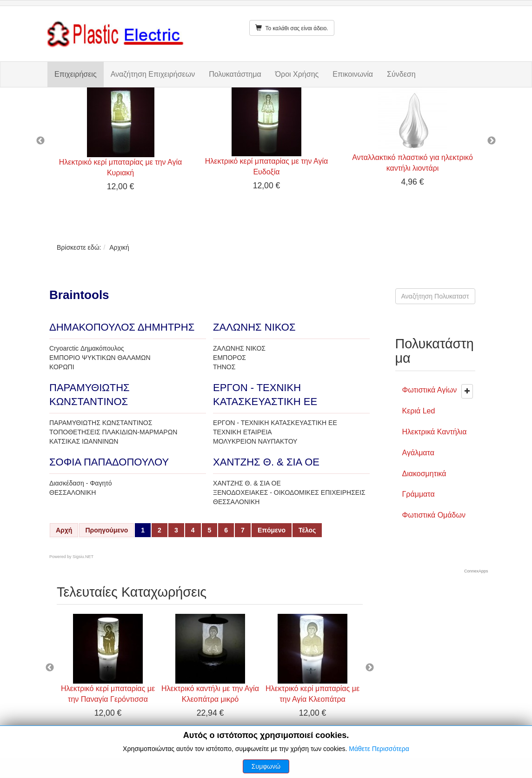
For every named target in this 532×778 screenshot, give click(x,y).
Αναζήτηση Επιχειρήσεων (153, 74)
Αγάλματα (418, 453)
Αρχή (64, 530)
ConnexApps (476, 571)
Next (492, 141)
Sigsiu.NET (83, 557)
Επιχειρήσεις (76, 74)
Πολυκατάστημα (235, 74)
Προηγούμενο (106, 530)
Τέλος (307, 530)
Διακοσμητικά (424, 474)
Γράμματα (419, 494)
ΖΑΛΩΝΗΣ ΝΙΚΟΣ (254, 327)
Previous (40, 141)
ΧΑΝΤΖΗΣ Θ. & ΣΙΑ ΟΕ (266, 462)
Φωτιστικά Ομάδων (434, 515)
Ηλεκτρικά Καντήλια (435, 432)
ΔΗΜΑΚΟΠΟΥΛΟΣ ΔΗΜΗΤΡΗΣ (122, 327)
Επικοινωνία (353, 74)
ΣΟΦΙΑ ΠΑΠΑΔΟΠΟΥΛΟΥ (109, 462)
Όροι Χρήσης (297, 74)
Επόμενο (272, 530)
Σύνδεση (401, 74)
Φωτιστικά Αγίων (430, 390)
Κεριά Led (419, 411)
